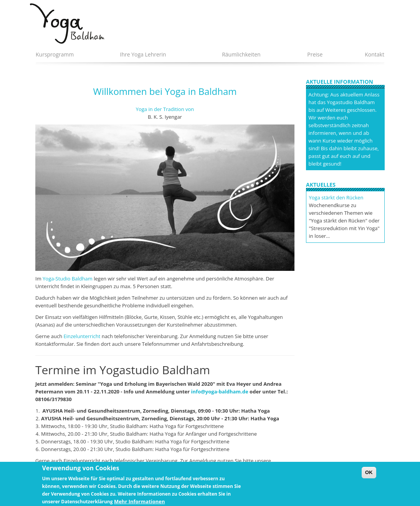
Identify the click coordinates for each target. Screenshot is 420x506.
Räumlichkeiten (241, 54)
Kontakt (375, 54)
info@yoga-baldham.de (220, 392)
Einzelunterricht (82, 336)
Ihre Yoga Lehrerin (143, 54)
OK (369, 475)
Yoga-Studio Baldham (68, 279)
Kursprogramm (55, 54)
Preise (315, 54)
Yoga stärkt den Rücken (336, 197)
